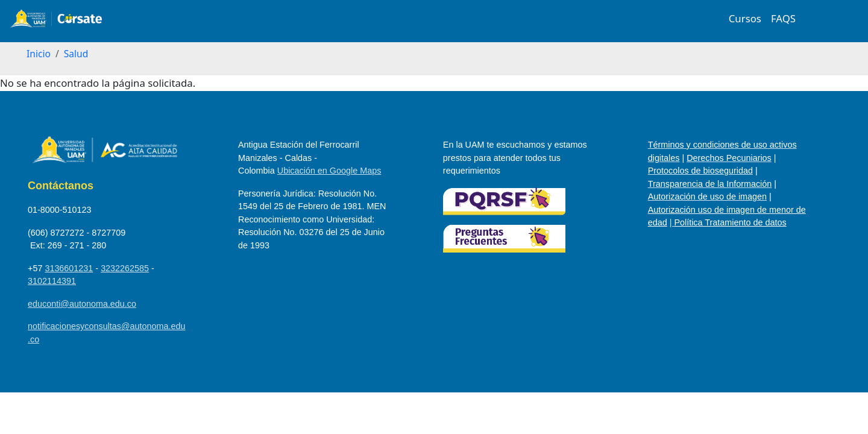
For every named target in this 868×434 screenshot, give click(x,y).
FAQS (783, 18)
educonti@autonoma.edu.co (82, 304)
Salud (76, 54)
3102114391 (52, 281)
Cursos (745, 18)
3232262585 (125, 268)
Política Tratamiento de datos (730, 222)
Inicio (39, 54)
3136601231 (69, 268)
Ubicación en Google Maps (329, 171)
